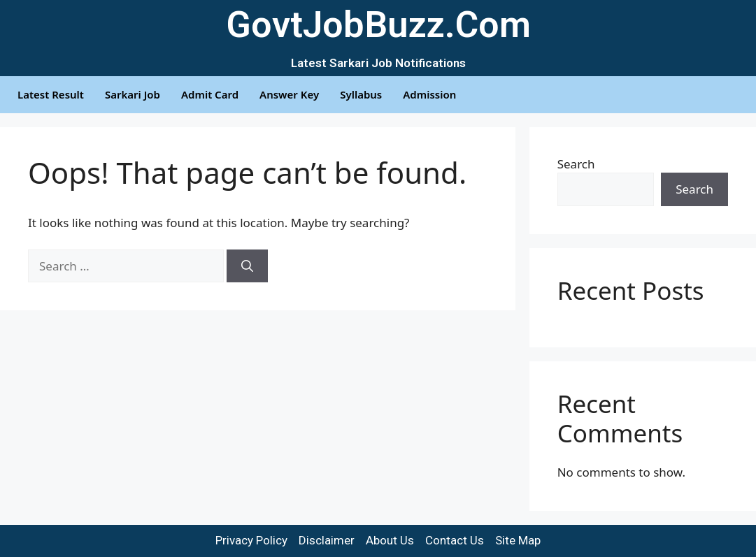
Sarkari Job (133, 94)
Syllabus (361, 94)
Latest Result (51, 94)
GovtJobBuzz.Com (378, 25)
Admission (429, 94)
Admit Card (210, 94)
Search (576, 164)
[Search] (247, 266)
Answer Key (289, 94)
